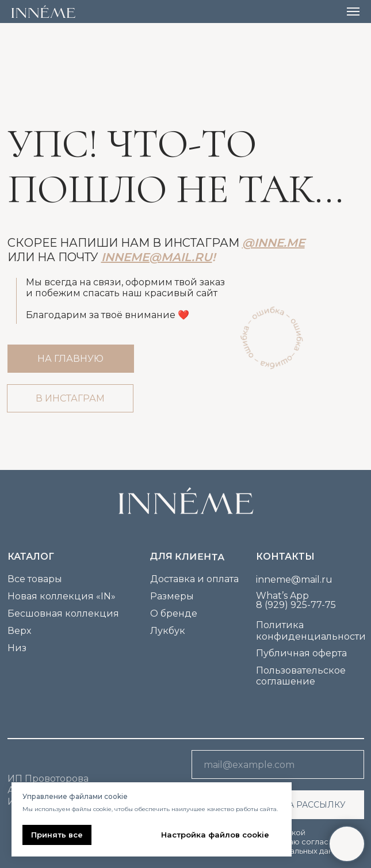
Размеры (172, 596)
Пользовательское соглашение (301, 676)
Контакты (285, 557)
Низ (17, 648)
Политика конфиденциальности (311, 631)
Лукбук (168, 631)
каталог (31, 557)
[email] (278, 764)
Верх (19, 631)
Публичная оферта (301, 653)
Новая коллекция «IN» (62, 596)
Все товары (35, 579)
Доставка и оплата (194, 579)
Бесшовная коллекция (63, 613)
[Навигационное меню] (353, 12)
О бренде (174, 613)
